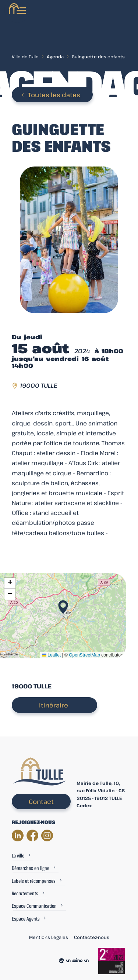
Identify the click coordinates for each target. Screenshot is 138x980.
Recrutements (25, 893)
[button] (63, 605)
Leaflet (51, 655)
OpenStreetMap (84, 655)
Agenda (55, 56)
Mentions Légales (49, 937)
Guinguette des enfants (98, 56)
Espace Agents (26, 919)
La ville (18, 855)
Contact (41, 802)
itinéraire (54, 705)
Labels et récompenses (34, 881)
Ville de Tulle (25, 56)
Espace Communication (34, 906)
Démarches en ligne (31, 868)
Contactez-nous (92, 937)
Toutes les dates (54, 95)
